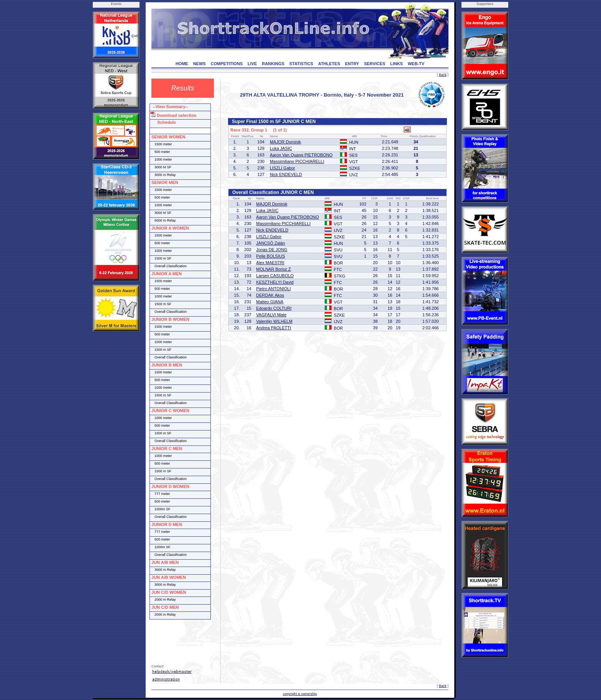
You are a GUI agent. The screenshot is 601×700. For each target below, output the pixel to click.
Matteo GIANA (270, 302)
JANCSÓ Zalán (270, 243)
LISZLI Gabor (282, 168)
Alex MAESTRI (270, 263)
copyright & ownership (300, 694)
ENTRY (352, 64)
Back (443, 75)
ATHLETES (329, 64)
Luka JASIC (281, 148)
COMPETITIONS (227, 64)
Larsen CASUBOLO (275, 276)
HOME (182, 64)
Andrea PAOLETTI (273, 328)
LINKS (397, 64)
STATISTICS (301, 64)
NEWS (200, 64)
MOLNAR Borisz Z (273, 269)
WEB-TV (416, 64)
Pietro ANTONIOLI (273, 289)
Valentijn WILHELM (274, 321)
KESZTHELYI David (275, 282)
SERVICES (375, 64)
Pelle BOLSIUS (270, 256)
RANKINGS (273, 64)
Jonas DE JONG (272, 250)
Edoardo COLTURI (274, 308)
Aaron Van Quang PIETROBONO (301, 155)
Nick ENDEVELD (286, 174)
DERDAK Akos (270, 295)
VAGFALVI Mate (271, 315)
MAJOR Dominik (285, 142)
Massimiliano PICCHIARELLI (297, 161)
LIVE (252, 64)
